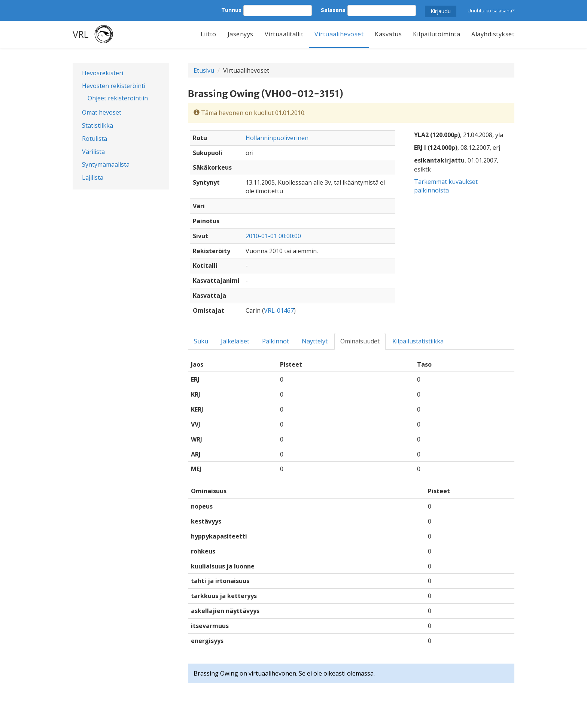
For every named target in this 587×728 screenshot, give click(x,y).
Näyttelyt (315, 341)
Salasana (333, 10)
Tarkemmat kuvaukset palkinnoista (446, 186)
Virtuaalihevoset (339, 34)
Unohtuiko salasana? (491, 10)
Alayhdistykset (493, 34)
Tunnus (231, 10)
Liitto (209, 34)
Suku (201, 341)
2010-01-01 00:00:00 (273, 236)
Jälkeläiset (235, 341)
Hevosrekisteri (103, 73)
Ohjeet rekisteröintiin (118, 98)
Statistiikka (98, 125)
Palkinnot (276, 341)
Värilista (93, 152)
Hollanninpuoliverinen (277, 138)
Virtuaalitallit (284, 34)
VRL (81, 34)
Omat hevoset (102, 112)
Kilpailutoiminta (437, 34)
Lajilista (93, 178)
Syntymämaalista (106, 164)
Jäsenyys (241, 34)
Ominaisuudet (360, 341)
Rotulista (95, 139)
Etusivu (204, 70)
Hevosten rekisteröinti (114, 86)
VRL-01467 (279, 310)
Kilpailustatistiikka (418, 341)
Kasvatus (388, 34)
